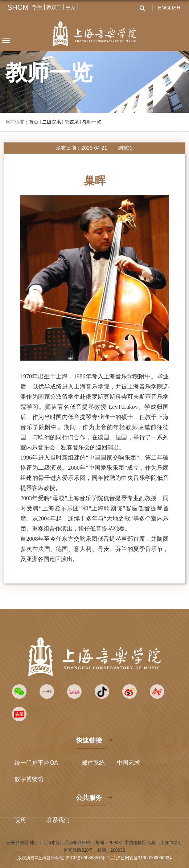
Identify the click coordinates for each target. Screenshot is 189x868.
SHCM (18, 7)
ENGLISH (169, 8)
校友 (71, 7)
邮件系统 (93, 763)
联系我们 (58, 820)
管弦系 (72, 122)
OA (54, 763)
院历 (20, 820)
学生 (37, 7)
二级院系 (52, 122)
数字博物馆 (29, 779)
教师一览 (92, 122)
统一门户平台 (32, 763)
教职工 (54, 7)
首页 (34, 122)
